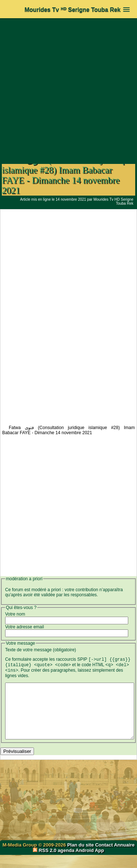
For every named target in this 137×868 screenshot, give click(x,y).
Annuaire (124, 858)
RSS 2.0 (45, 863)
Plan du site (81, 858)
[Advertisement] (68, 87)
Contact (104, 858)
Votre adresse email (24, 627)
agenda (66, 863)
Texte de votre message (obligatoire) (41, 650)
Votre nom (15, 614)
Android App (90, 863)
